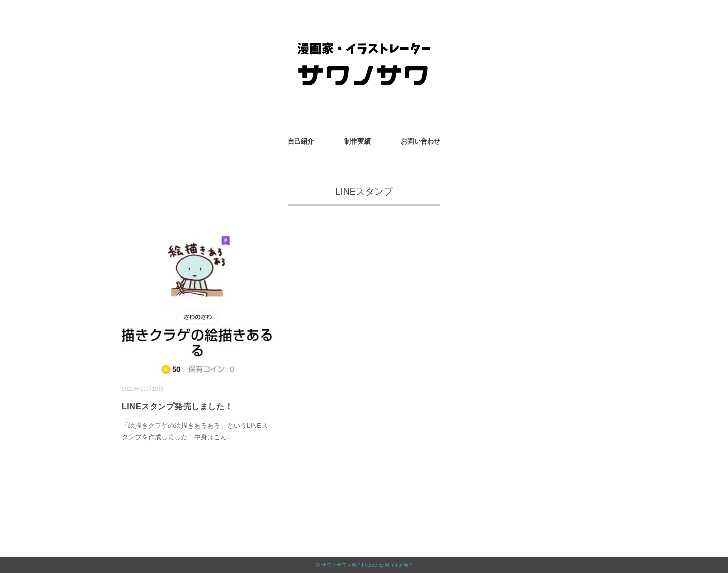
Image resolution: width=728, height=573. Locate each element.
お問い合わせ (421, 141)
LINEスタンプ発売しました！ (177, 407)
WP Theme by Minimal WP (382, 565)
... (230, 437)
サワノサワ (334, 565)
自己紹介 (301, 141)
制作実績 (357, 141)
